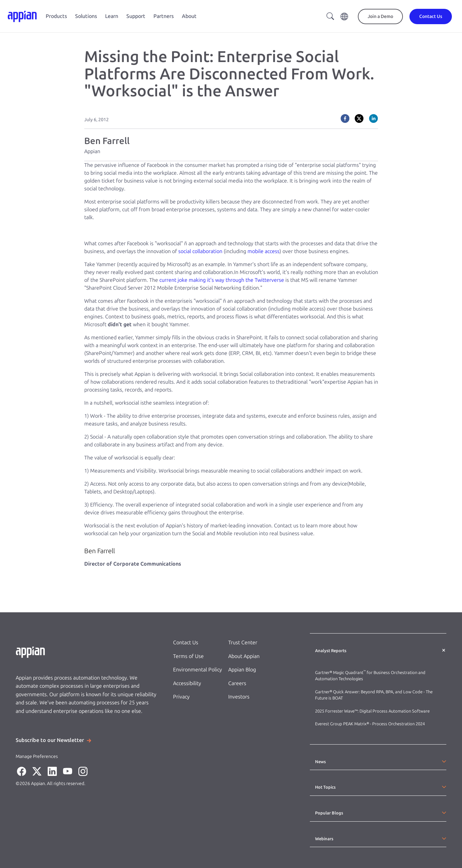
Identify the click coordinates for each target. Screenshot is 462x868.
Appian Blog (242, 670)
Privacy (181, 697)
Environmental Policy (198, 670)
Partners (164, 16)
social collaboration (201, 251)
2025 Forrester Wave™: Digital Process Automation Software (372, 711)
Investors (239, 697)
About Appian (244, 656)
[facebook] (345, 119)
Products (56, 16)
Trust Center (243, 643)
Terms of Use (188, 656)
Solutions (86, 16)
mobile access (263, 251)
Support (136, 16)
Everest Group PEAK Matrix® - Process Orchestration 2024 (370, 724)
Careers (237, 683)
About (189, 16)
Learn (112, 16)
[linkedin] (374, 119)
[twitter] (359, 119)
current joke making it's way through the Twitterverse (222, 280)
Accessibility (187, 683)
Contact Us (186, 643)
